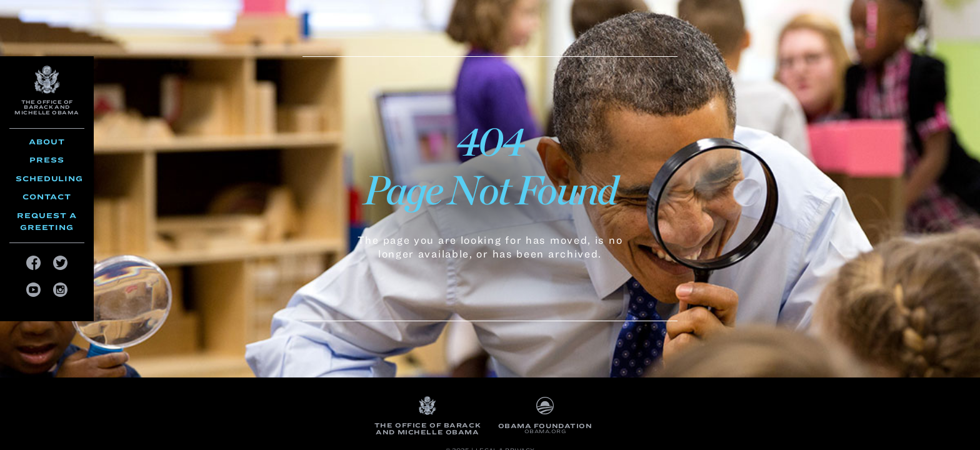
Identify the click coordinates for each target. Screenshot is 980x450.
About (47, 142)
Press (47, 160)
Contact (47, 197)
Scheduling (49, 178)
